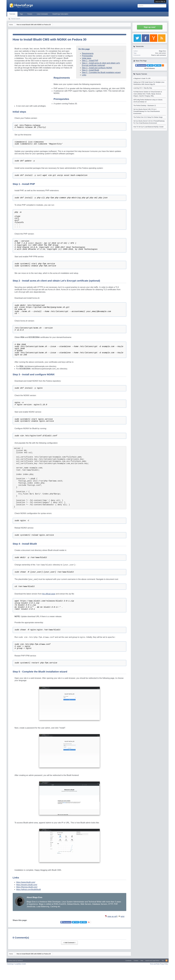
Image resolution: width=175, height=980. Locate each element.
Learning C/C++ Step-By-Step (143, 88)
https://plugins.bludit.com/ (27, 885)
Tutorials (12, 14)
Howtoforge (17, 964)
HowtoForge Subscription (60, 14)
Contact (136, 961)
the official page (49, 594)
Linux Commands (42, 14)
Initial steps (87, 58)
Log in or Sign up (160, 1)
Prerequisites (87, 56)
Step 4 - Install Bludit (91, 70)
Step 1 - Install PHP (90, 61)
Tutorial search (16, 19)
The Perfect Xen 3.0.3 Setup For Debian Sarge (148, 117)
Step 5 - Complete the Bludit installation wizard (101, 72)
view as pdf (112, 916)
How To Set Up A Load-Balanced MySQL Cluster (149, 127)
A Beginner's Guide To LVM (142, 78)
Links (84, 75)
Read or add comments (159, 55)
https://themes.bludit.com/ (27, 887)
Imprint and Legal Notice (152, 961)
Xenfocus (20, 961)
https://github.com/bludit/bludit (29, 889)
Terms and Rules (155, 964)
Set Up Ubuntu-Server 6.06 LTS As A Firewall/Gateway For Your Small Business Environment (147, 111)
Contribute (128, 961)
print (122, 916)
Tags (21, 14)
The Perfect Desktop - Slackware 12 (145, 106)
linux (157, 53)
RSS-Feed (166, 961)
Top (163, 961)
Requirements (88, 53)
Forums (30, 14)
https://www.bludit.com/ (26, 882)
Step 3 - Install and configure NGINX (97, 68)
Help (142, 961)
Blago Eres (162, 51)
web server (162, 53)
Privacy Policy (164, 964)
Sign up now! (150, 27)
